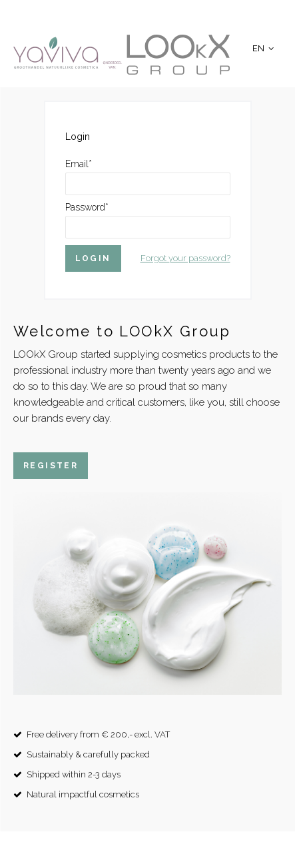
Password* (87, 207)
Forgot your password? (185, 258)
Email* (79, 164)
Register (51, 466)
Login (93, 258)
